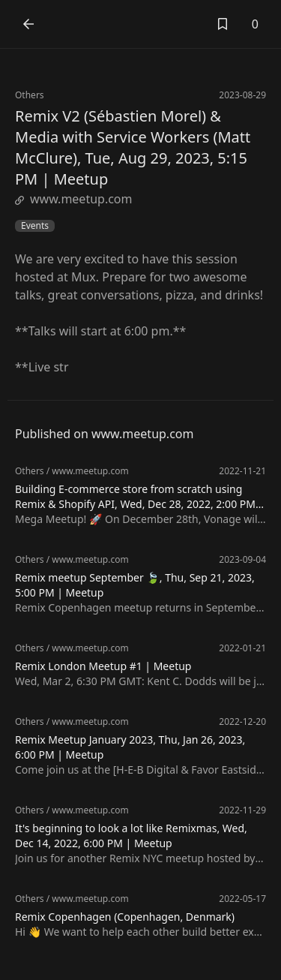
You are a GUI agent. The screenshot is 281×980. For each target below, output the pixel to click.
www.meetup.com (74, 199)
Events (35, 226)
